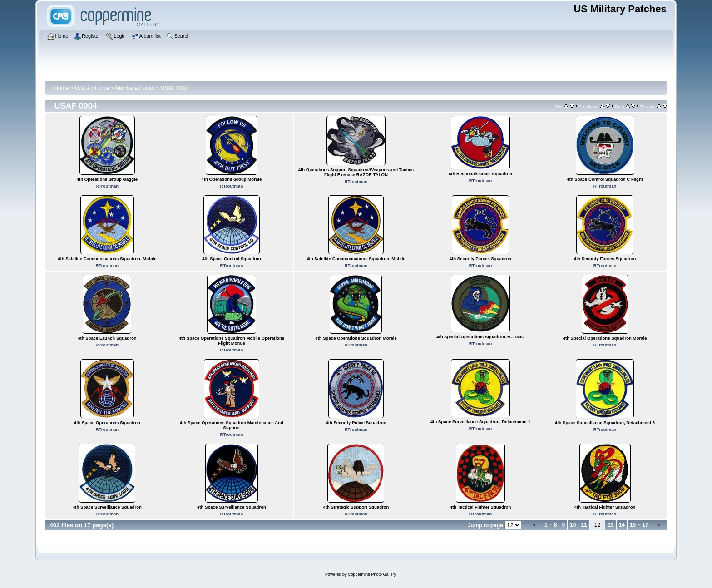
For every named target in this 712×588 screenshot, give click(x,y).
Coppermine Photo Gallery (372, 574)
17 (645, 525)
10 (573, 525)
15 (633, 525)
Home (61, 88)
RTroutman (107, 186)
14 (622, 525)
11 (584, 525)
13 (611, 525)
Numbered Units (135, 88)
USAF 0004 (175, 88)
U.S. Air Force (92, 88)
